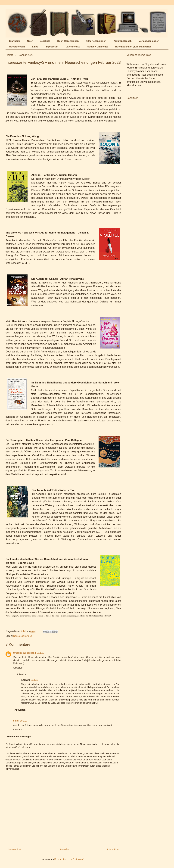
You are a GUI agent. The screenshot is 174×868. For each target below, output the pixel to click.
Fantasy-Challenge (97, 47)
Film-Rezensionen (96, 41)
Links (35, 47)
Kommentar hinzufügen (19, 737)
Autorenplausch (123, 41)
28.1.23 (41, 653)
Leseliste (45, 41)
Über (30, 41)
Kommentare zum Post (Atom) (69, 859)
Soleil (16, 721)
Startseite (15, 41)
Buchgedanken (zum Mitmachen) (134, 47)
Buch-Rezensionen (68, 41)
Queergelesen (17, 47)
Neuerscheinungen (23, 636)
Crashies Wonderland (25, 653)
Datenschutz (73, 47)
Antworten (18, 668)
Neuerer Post (14, 849)
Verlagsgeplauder (149, 41)
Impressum (52, 47)
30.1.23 (35, 680)
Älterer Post (113, 849)
